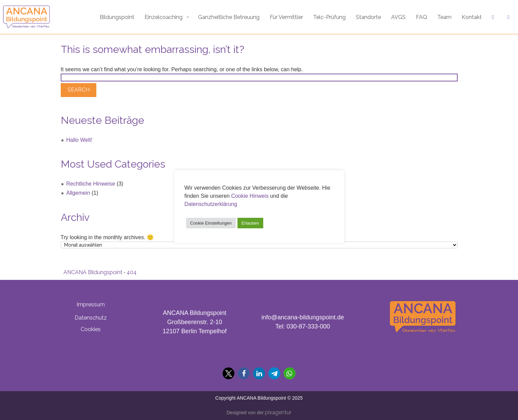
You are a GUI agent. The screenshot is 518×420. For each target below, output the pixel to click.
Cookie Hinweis (250, 196)
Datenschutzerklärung (211, 204)
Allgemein (78, 193)
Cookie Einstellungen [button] (211, 223)
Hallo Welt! (79, 140)
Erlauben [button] (250, 223)
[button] (228, 373)
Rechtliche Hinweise (91, 184)
